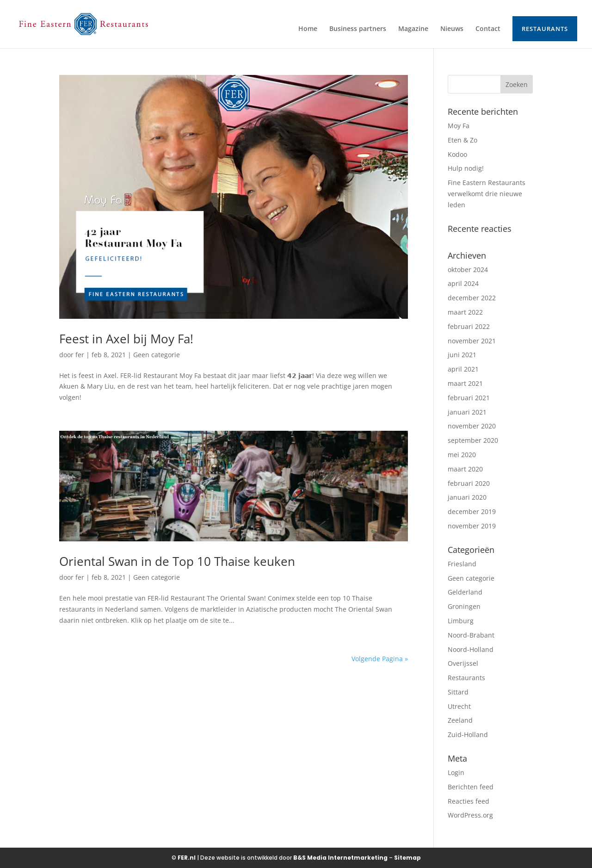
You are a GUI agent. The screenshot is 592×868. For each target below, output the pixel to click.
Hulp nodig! (466, 168)
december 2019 (472, 511)
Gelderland (465, 592)
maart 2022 (465, 312)
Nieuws (452, 29)
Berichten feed (471, 787)
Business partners (358, 29)
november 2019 (472, 526)
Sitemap (407, 858)
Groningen (464, 606)
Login (456, 772)
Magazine (413, 29)
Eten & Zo (462, 140)
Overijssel (463, 663)
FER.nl (187, 858)
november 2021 (472, 341)
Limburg (461, 621)
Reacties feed (469, 801)
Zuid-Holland (468, 735)
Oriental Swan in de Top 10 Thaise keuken (177, 561)
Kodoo (457, 154)
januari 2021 (467, 412)
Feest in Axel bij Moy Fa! (126, 339)
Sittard (458, 692)
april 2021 (463, 369)
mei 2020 (462, 455)
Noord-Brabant (471, 635)
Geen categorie (157, 355)
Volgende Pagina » (380, 659)
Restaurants (545, 29)
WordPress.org (470, 815)
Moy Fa (459, 126)
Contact (488, 29)
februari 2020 (469, 483)
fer (80, 355)
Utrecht (459, 706)
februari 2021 (469, 398)
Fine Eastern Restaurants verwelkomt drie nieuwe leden (487, 194)
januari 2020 (467, 497)
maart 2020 (465, 469)
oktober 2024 (468, 270)
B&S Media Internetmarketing (340, 858)
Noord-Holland (471, 649)
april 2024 (463, 283)
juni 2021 (462, 355)
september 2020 (473, 440)
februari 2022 (469, 326)
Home (308, 29)
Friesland (462, 564)
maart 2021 (465, 383)
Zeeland (460, 720)
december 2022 (472, 298)
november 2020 (472, 426)
